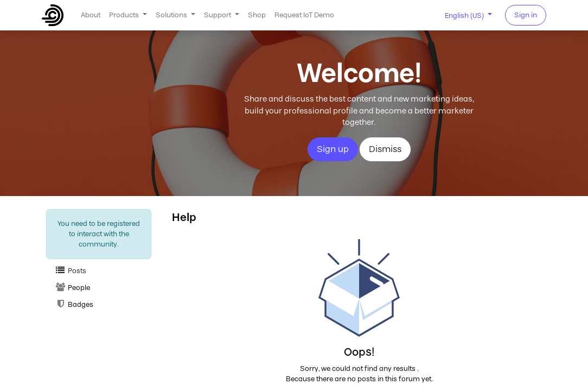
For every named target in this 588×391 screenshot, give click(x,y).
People (72, 288)
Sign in (526, 15)
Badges (74, 304)
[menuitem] (91, 15)
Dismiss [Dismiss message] (385, 149)
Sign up (333, 149)
